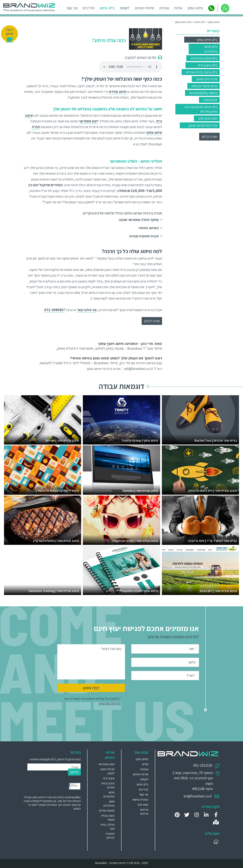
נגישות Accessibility (203, 93)
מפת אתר (143, 804)
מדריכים (89, 8)
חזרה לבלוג (209, 137)
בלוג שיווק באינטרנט (204, 58)
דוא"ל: (75, 767)
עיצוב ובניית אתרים (108, 785)
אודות (178, 8)
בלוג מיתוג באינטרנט (211, 49)
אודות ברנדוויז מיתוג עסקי (104, 369)
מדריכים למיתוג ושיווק (203, 125)
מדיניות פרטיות (144, 812)
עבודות (164, 8)
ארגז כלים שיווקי (207, 79)
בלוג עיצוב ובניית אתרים (202, 72)
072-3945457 (55, 310)
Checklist (210, 100)
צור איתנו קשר (87, 310)
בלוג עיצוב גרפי (207, 65)
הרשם (74, 772)
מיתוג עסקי (195, 8)
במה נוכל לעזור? (111, 649)
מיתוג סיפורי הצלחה (205, 86)
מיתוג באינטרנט (109, 794)
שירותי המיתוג (145, 8)
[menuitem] (106, 764)
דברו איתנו (91, 688)
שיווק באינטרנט (109, 803)
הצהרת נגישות (140, 799)
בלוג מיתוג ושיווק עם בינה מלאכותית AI (201, 109)
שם (193, 649)
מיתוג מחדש (118, 92)
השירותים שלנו (208, 118)
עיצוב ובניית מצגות (108, 817)
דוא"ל (191, 675)
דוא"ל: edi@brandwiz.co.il (143, 369)
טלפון (192, 662)
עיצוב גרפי (109, 778)
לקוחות (125, 8)
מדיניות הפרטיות (110, 703)
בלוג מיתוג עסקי (207, 40)
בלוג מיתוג (107, 8)
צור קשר (72, 8)
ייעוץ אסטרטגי (107, 764)
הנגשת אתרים (107, 810)
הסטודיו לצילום (110, 836)
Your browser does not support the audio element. (130, 67)
